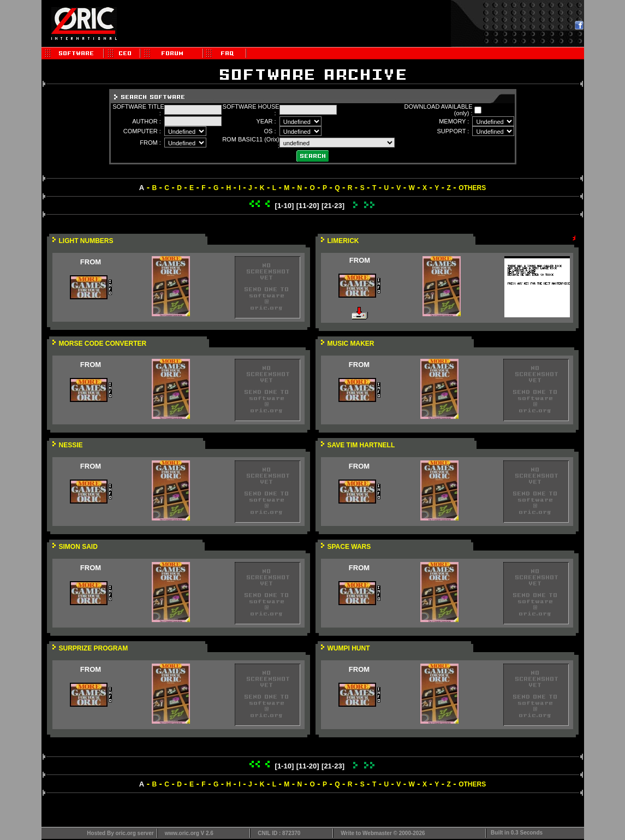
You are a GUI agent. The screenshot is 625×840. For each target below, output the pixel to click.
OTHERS (472, 188)
